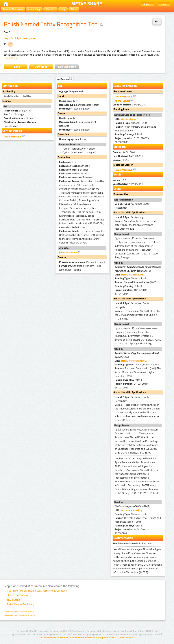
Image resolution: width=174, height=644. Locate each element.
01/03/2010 (129, 105)
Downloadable (20, 124)
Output (62, 113)
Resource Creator (123, 91)
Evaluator (64, 248)
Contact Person (12, 131)
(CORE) (138, 269)
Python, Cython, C (82, 262)
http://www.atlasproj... (134, 361)
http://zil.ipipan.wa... (133, 275)
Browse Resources (13, 9)
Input (61, 96)
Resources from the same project (19, 612)
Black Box (74, 170)
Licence (7, 101)
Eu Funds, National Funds (137, 365)
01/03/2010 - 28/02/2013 (132, 386)
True (68, 162)
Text (68, 101)
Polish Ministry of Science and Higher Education (135, 129)
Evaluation (64, 157)
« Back (16, 67)
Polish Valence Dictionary (21, 604)
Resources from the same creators (20, 615)
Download (41, 67)
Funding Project (122, 109)
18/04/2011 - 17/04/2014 (132, 292)
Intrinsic (74, 174)
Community (34, 9)
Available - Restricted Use (17, 96)
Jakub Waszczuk (14, 136)
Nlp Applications (124, 200)
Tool (61, 86)
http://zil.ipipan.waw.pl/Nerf (21, 38)
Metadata (120, 147)
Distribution (10, 86)
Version (118, 174)
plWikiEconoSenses (17, 595)
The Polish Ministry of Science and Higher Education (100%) (138, 520)
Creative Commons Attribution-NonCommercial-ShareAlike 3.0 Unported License (78, 638)
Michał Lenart (124, 101)
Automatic (76, 177)
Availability (9, 91)
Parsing (129, 217)
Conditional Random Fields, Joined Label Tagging (80, 268)
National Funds (131, 123)
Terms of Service (126, 638)
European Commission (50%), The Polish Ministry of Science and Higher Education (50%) (138, 372)
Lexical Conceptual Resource (77, 124)
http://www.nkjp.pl (132, 510)
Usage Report (122, 234)
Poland (128, 134)
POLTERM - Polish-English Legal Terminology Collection (37, 591)
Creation (63, 257)
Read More (10, 58)
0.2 (119, 180)
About (74, 9)
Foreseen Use (121, 194)
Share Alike (17, 111)
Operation (63, 134)
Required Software (69, 145)
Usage (117, 189)
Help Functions (133, 544)
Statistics (50, 9)
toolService (64, 79)
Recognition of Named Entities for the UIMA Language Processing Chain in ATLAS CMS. (137, 315)
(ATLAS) (137, 355)
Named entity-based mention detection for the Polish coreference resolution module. (135, 225)
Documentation (123, 538)
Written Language (74, 109)
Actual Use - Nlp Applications (130, 213)
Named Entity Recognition (132, 206)
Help (63, 9)
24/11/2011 (125, 152)
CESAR (121, 160)
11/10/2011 (128, 184)
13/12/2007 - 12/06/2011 (132, 531)
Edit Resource (67, 67)
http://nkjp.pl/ (129, 119)
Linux (73, 139)
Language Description (79, 105)
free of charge (14, 115)
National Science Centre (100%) (136, 282)
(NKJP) (132, 115)
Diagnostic (74, 166)
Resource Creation (125, 86)
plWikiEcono (13, 600)
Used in (119, 263)
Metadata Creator (123, 165)
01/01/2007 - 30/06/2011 (132, 140)
